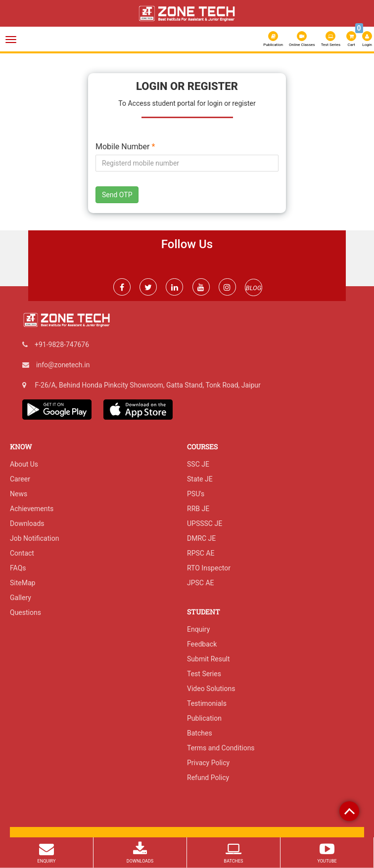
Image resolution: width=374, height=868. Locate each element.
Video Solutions (211, 689)
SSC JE (198, 464)
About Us (24, 464)
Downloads (27, 523)
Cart (352, 38)
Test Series (331, 39)
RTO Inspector (209, 568)
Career (20, 479)
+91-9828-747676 (62, 345)
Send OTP (117, 195)
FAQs (18, 568)
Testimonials (207, 703)
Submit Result (209, 659)
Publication (273, 39)
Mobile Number (125, 147)
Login (367, 39)
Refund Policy (208, 778)
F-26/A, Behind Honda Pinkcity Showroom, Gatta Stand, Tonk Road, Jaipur (147, 385)
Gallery (21, 598)
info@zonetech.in (63, 365)
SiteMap (23, 583)
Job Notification (34, 538)
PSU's (196, 494)
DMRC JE (201, 538)
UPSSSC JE (205, 523)
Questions (25, 612)
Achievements (32, 509)
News (19, 494)
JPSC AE (201, 583)
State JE (200, 479)
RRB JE (198, 509)
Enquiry (198, 629)
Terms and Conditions (221, 748)
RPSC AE (201, 553)
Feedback (202, 644)
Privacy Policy (208, 763)
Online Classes (302, 39)
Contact (22, 553)
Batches (200, 733)
